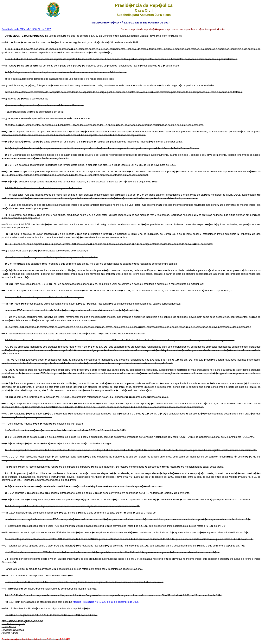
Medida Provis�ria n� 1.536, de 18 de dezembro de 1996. (106, 602)
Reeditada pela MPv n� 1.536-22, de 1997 (26, 29)
